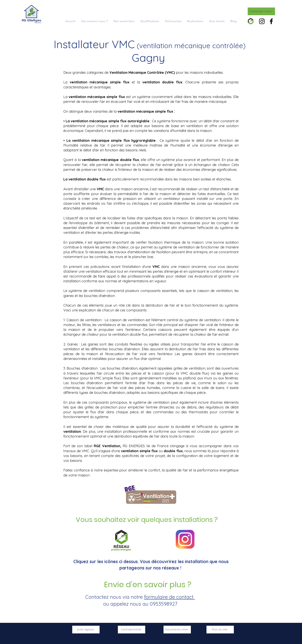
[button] (124, 21)
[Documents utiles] (177, 630)
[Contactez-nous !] (261, 11)
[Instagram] (262, 21)
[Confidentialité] (132, 630)
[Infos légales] (86, 630)
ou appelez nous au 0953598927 (140, 604)
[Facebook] (271, 21)
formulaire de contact (169, 597)
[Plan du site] (220, 630)
